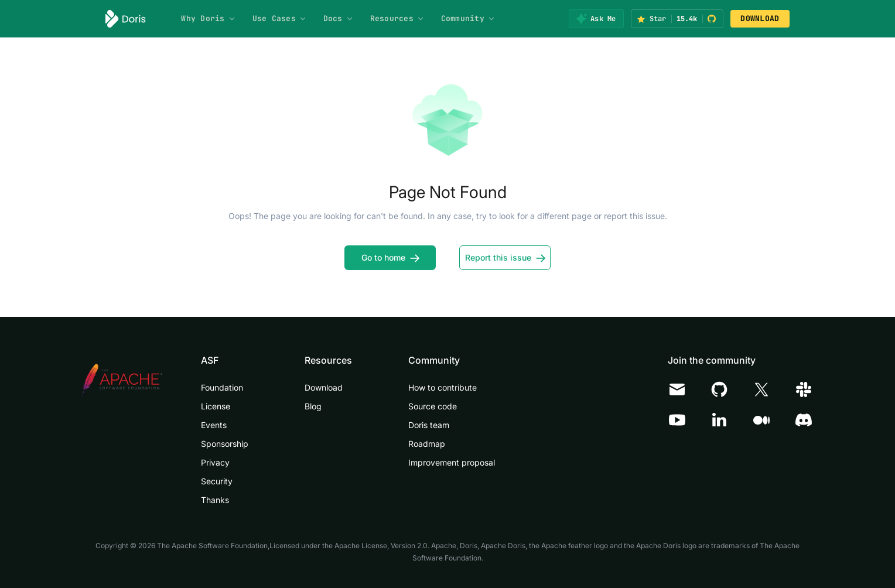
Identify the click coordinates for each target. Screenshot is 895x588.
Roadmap (427, 444)
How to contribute (443, 387)
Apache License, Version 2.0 (381, 546)
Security (217, 481)
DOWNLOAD (760, 18)
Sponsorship (225, 444)
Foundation (222, 387)
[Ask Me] (596, 19)
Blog (313, 406)
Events (214, 425)
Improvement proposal (452, 462)
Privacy (215, 462)
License (216, 406)
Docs (339, 18)
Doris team (429, 425)
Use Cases (280, 18)
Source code (433, 406)
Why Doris (208, 18)
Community (468, 18)
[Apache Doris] (126, 19)
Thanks (215, 500)
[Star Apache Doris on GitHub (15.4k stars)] (677, 19)
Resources (397, 18)
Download (324, 387)
